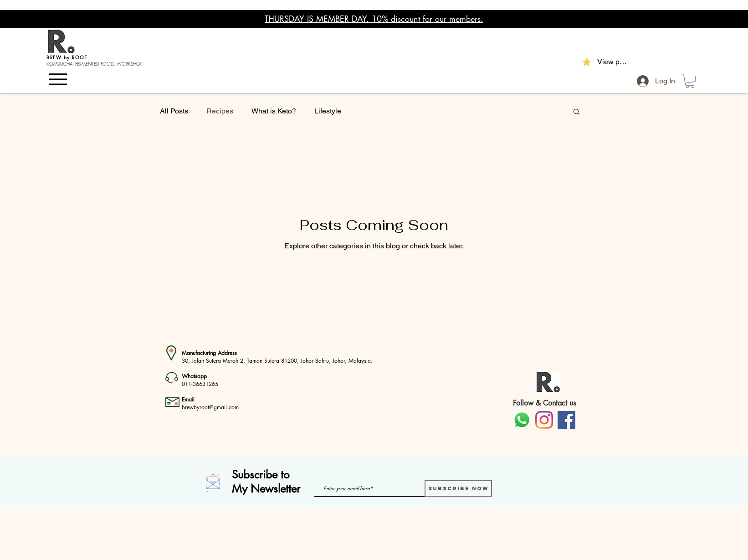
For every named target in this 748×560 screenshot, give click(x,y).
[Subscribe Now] (458, 488)
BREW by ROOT (67, 57)
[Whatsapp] (522, 420)
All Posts (174, 111)
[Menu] (60, 79)
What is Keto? (274, 111)
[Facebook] (566, 420)
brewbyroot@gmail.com (210, 407)
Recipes (220, 111)
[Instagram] (544, 420)
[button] (690, 81)
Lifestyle (328, 111)
